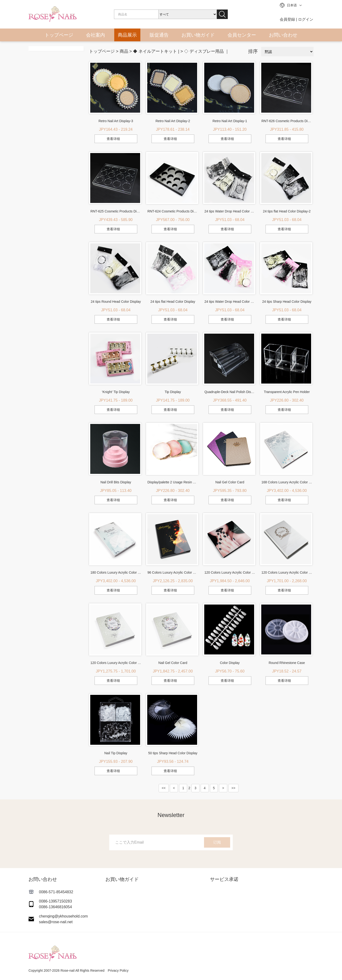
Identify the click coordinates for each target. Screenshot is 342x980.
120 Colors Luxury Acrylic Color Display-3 (230, 572)
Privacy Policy (118, 970)
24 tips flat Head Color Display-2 (287, 211)
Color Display (230, 663)
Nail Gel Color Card (230, 482)
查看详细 (113, 139)
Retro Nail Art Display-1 (230, 121)
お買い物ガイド (198, 35)
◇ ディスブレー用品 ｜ (207, 51)
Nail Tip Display (116, 753)
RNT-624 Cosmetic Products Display (173, 211)
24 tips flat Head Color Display (173, 302)
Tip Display (173, 392)
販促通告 (159, 35)
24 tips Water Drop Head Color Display (230, 302)
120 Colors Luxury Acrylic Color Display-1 (116, 663)
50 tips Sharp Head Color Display (173, 753)
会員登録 (287, 19)
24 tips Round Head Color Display (116, 302)
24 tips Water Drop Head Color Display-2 (230, 211)
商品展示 (127, 35)
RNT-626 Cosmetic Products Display (287, 121)
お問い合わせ (283, 35)
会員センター (242, 35)
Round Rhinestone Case (287, 663)
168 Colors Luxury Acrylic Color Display (287, 482)
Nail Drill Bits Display (116, 482)
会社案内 (95, 35)
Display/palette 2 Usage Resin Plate (173, 482)
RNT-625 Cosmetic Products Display (116, 211)
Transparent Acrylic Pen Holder (287, 392)
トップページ (59, 35)
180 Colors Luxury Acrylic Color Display (116, 572)
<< (164, 788)
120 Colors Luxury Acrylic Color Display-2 (287, 572)
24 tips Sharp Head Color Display (287, 302)
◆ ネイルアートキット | (156, 51)
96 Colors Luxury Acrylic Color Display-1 (173, 572)
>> (233, 788)
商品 (124, 51)
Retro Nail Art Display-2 (173, 121)
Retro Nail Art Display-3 (116, 121)
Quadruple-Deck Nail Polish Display (230, 392)
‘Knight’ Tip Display (116, 392)
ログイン (306, 19)
